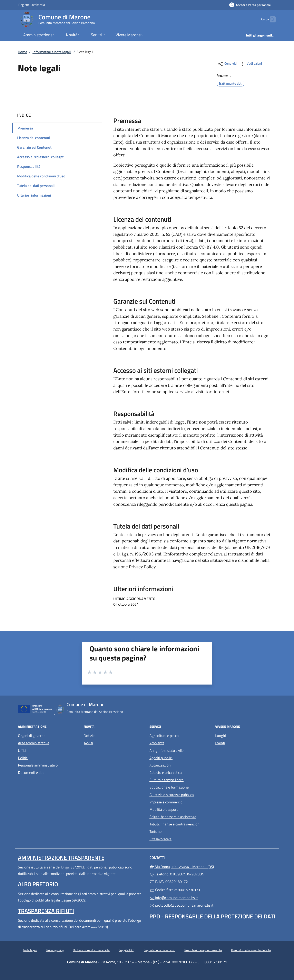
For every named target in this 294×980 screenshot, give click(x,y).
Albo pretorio (38, 884)
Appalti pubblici (161, 758)
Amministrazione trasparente (61, 858)
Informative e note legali (52, 52)
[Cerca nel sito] (271, 19)
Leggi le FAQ (127, 950)
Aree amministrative (34, 743)
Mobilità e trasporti (164, 809)
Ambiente (157, 743)
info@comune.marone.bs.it (174, 898)
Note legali (30, 950)
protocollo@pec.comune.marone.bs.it (181, 905)
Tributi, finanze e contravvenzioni (175, 824)
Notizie (89, 736)
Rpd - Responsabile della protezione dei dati (212, 916)
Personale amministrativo (38, 765)
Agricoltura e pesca (164, 736)
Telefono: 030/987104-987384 (177, 874)
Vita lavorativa (160, 839)
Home (22, 52)
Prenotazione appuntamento (203, 950)
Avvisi (88, 743)
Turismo (156, 831)
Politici (23, 758)
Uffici (22, 750)
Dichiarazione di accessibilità (91, 950)
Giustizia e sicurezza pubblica (172, 795)
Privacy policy (55, 950)
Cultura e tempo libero (166, 780)
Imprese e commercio (166, 802)
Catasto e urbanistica (166, 773)
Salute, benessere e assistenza (173, 817)
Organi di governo (32, 736)
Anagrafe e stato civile (166, 750)
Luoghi (220, 736)
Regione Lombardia (32, 5)
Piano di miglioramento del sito (251, 950)
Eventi (220, 743)
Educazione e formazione (169, 787)
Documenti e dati (31, 773)
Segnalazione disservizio (159, 950)
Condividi (228, 64)
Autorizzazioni (160, 765)
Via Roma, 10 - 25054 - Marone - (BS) (200, 866)
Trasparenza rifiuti (46, 911)
